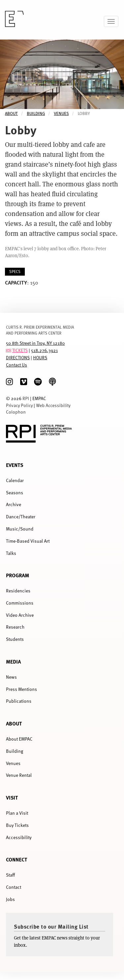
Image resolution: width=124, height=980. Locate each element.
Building (36, 113)
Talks (11, 553)
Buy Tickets (17, 825)
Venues (61, 113)
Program (18, 575)
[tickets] (9, 350)
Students (15, 639)
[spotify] (38, 382)
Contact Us (17, 365)
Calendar (15, 480)
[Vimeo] (24, 382)
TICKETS (20, 350)
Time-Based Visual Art (28, 541)
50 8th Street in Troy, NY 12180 (35, 343)
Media (13, 661)
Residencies (18, 591)
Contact (14, 887)
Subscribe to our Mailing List (51, 926)
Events (15, 465)
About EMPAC (19, 739)
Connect (17, 859)
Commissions (20, 603)
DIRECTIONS (18, 357)
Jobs (10, 899)
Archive (14, 504)
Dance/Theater (21, 517)
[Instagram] (9, 382)
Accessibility (19, 837)
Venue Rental (19, 775)
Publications (19, 701)
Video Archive (20, 615)
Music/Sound (20, 529)
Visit (12, 797)
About (11, 113)
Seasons (15, 492)
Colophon (16, 412)
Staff (10, 875)
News (11, 677)
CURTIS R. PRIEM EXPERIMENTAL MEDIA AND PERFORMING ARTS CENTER (40, 330)
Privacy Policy (19, 405)
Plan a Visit (17, 813)
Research (15, 627)
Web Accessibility (53, 405)
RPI (26, 398)
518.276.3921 (44, 350)
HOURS (40, 357)
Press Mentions (21, 689)
